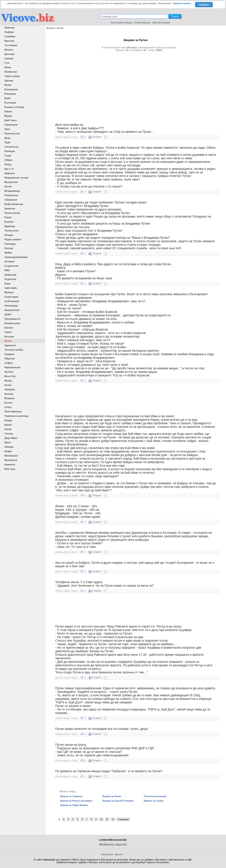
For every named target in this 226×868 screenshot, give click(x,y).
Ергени (9, 328)
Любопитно (11, 195)
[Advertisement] (136, 85)
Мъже (8, 85)
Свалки (9, 58)
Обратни (10, 359)
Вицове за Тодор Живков (74, 805)
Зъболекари (12, 301)
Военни (9, 222)
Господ (9, 434)
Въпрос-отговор (14, 107)
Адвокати (10, 345)
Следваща (123, 819)
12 (113, 819)
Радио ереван (13, 239)
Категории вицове (122, 23)
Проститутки (12, 133)
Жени (8, 67)
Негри (8, 164)
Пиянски (9, 28)
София (8, 363)
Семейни (10, 36)
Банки (8, 425)
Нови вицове (143, 23)
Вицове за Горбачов (71, 796)
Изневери (10, 94)
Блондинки (11, 89)
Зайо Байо (11, 288)
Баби (8, 98)
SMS (7, 270)
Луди (7, 142)
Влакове (9, 398)
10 (101, 819)
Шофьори (10, 275)
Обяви (8, 160)
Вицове (50, 28)
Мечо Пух (10, 376)
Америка (10, 389)
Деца (7, 138)
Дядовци (10, 226)
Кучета (8, 403)
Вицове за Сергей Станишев (118, 801)
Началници (11, 306)
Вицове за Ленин (112, 796)
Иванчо (9, 50)
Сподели (95, 137)
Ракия (8, 217)
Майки (8, 253)
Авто (7, 129)
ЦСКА (8, 314)
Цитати (119, 854)
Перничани (11, 125)
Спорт (8, 407)
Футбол (9, 372)
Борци (8, 420)
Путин (8, 341)
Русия (8, 186)
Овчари (9, 447)
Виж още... (11, 469)
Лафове (9, 32)
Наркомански (12, 367)
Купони (9, 394)
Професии (11, 72)
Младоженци (12, 191)
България (10, 103)
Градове (9, 354)
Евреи (8, 111)
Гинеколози (11, 147)
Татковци (10, 244)
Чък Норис (11, 45)
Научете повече (182, 3)
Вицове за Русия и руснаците (76, 801)
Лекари (9, 235)
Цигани (9, 81)
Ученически (11, 231)
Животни (10, 209)
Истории (9, 261)
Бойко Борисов (14, 204)
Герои (8, 332)
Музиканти (11, 460)
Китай (8, 429)
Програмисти (12, 319)
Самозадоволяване (16, 257)
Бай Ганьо (11, 120)
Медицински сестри (16, 178)
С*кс (7, 63)
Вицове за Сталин (153, 801)
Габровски (11, 200)
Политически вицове (155, 796)
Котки (8, 385)
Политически (12, 213)
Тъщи (8, 156)
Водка (8, 451)
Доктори (9, 54)
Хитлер (9, 248)
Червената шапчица (16, 416)
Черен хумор (12, 76)
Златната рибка (14, 350)
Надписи (10, 173)
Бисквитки (107, 854)
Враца (8, 116)
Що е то (9, 169)
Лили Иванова (13, 411)
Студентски (11, 266)
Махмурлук (11, 456)
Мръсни (9, 41)
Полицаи (10, 151)
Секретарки (11, 297)
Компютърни (12, 323)
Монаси (9, 292)
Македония (11, 182)
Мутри (8, 381)
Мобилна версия (113, 844)
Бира (8, 284)
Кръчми (9, 336)
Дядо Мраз (11, 438)
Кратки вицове (162, 23)
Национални (12, 310)
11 (107, 819)
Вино (8, 442)
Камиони (10, 464)
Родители (10, 279)
